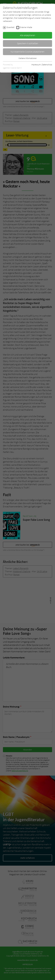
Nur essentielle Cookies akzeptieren (27, 52)
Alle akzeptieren (28, 35)
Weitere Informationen (28, 58)
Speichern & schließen (28, 43)
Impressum (36, 65)
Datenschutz (47, 65)
